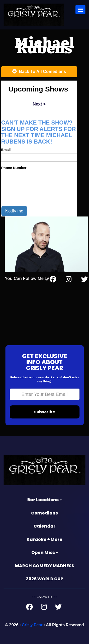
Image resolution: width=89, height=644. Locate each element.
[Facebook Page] (29, 608)
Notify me (14, 211)
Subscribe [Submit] (45, 412)
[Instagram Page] (69, 280)
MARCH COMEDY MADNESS (44, 566)
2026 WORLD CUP (45, 579)
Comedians (44, 513)
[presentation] (37, 193)
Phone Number (14, 168)
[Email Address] (45, 394)
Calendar (44, 526)
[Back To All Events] (39, 72)
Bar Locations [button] (44, 500)
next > (39, 104)
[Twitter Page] (84, 280)
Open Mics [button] (45, 552)
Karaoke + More (44, 539)
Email (6, 150)
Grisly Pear (32, 625)
